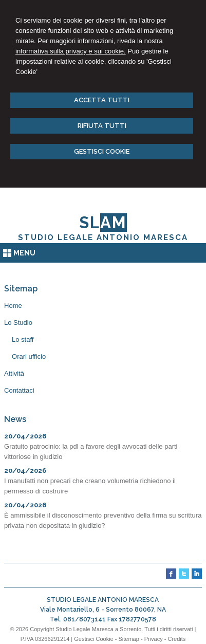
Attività (14, 373)
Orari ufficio (29, 356)
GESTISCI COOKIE (102, 151)
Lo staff (23, 339)
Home (13, 306)
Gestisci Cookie (93, 639)
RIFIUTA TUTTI (102, 126)
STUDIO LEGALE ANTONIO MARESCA (103, 237)
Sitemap (128, 639)
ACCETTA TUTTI (102, 100)
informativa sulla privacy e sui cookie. (71, 51)
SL (103, 223)
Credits (176, 639)
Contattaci (19, 390)
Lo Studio (18, 323)
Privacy (154, 639)
